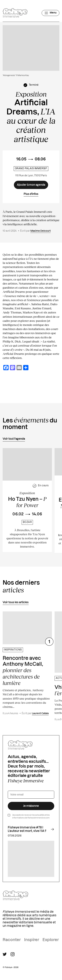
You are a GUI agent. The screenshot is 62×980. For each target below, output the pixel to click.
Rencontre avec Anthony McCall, (23, 671)
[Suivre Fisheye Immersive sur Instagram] (13, 954)
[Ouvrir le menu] (51, 13)
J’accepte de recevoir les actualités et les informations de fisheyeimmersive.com (31, 816)
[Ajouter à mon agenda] (31, 185)
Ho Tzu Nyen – (27, 502)
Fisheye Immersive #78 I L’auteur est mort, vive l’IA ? (31, 829)
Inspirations (13, 650)
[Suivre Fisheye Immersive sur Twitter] (5, 954)
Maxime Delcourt (41, 231)
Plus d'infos (31, 194)
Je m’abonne (31, 806)
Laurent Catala (40, 714)
